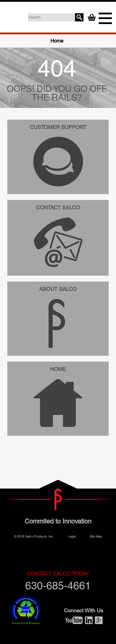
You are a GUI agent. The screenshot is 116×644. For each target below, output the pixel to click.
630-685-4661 (58, 581)
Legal (72, 536)
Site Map (96, 536)
